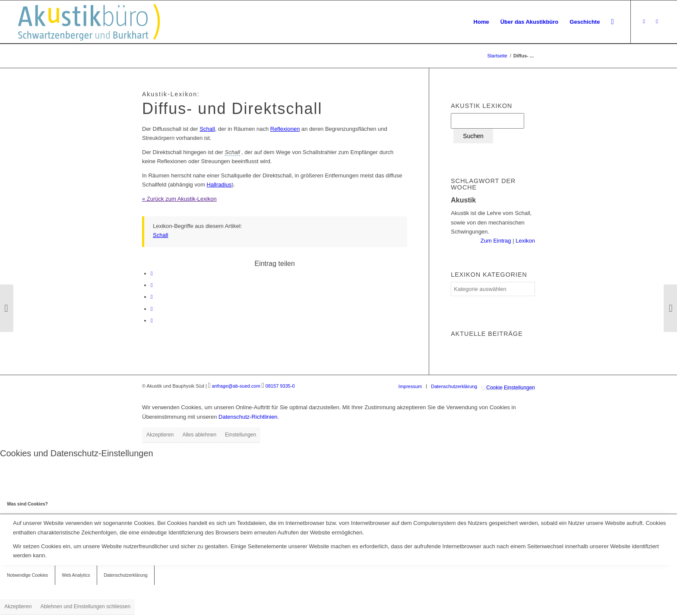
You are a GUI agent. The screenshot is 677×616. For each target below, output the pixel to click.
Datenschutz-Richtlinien (248, 417)
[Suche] (612, 22)
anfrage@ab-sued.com (236, 386)
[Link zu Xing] (644, 22)
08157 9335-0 (280, 386)
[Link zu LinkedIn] (657, 22)
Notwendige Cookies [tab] (27, 575)
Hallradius (219, 185)
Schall (207, 129)
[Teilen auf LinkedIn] (152, 285)
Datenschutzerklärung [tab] (125, 575)
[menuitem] (481, 22)
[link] (232, 152)
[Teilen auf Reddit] (152, 309)
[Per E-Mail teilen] (152, 321)
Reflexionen (285, 129)
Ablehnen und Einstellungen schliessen (85, 607)
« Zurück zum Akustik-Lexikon (179, 199)
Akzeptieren (160, 435)
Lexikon (525, 241)
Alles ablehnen (199, 435)
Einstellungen (240, 435)
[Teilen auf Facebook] (152, 273)
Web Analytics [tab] (76, 575)
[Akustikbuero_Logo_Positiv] (100, 22)
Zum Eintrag (497, 241)
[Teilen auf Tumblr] (152, 297)
